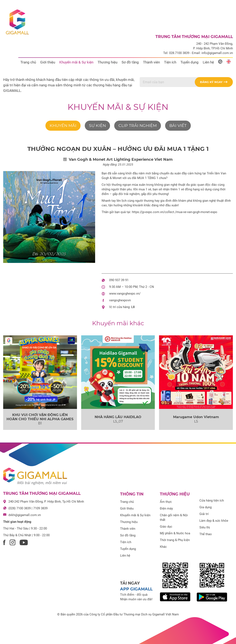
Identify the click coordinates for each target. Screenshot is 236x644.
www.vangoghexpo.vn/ (125, 294)
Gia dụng (206, 507)
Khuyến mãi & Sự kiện (76, 62)
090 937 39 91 (119, 280)
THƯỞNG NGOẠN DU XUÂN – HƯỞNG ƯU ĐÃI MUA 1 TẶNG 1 (118, 149)
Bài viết (178, 126)
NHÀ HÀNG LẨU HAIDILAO (118, 417)
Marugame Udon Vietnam (196, 417)
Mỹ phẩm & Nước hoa (175, 533)
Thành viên (151, 62)
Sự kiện (97, 126)
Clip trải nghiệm (138, 126)
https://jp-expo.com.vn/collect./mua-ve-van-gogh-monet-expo (175, 212)
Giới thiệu (48, 62)
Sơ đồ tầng (130, 62)
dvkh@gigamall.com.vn (25, 515)
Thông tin (132, 494)
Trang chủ (28, 62)
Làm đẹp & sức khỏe (214, 521)
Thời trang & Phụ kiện (175, 540)
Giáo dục (166, 527)
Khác (163, 547)
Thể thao (206, 534)
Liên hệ (208, 62)
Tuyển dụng (190, 62)
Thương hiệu (107, 62)
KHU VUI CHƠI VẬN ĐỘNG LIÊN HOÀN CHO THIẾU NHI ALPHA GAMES (40, 417)
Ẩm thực (166, 502)
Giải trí (204, 514)
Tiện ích (170, 62)
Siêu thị (205, 527)
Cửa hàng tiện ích (212, 500)
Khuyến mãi (63, 126)
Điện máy (166, 508)
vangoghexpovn (120, 300)
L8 (133, 307)
